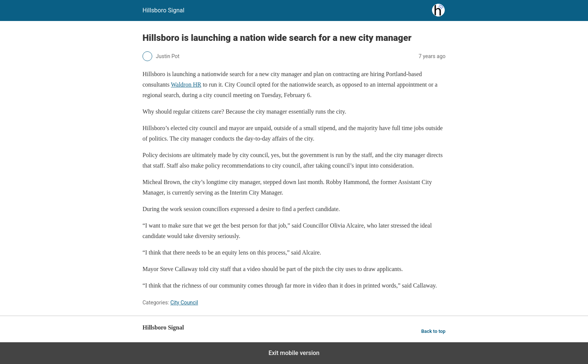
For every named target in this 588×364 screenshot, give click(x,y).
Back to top (433, 331)
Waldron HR (186, 85)
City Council (184, 303)
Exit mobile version (294, 353)
